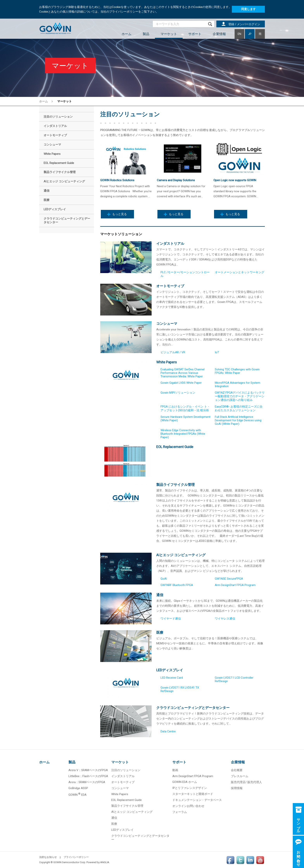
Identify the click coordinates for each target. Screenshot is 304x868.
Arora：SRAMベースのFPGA (87, 782)
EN (239, 34)
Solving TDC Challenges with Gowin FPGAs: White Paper (237, 371)
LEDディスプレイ (170, 670)
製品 (146, 34)
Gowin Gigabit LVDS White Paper (181, 383)
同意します (248, 9)
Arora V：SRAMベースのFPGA (88, 770)
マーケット (169, 34)
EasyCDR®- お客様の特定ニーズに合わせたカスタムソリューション (239, 408)
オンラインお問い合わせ (188, 806)
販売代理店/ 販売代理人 (246, 782)
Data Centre (168, 731)
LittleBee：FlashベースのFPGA (88, 776)
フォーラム (180, 812)
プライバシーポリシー (76, 857)
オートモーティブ (170, 286)
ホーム (127, 34)
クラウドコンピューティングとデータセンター (193, 708)
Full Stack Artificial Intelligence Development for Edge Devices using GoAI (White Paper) (238, 420)
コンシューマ (167, 324)
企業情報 (219, 34)
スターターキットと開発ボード (193, 794)
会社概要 (237, 770)
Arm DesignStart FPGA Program (235, 585)
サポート (195, 34)
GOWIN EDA (77, 795)
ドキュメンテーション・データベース (197, 800)
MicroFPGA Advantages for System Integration (237, 384)
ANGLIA (105, 862)
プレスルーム (240, 776)
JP (250, 34)
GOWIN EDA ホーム (185, 782)
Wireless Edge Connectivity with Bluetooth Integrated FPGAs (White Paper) (183, 434)
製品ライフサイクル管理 (175, 485)
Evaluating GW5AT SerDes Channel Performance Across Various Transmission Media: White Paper (183, 373)
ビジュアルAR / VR (173, 352)
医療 (160, 632)
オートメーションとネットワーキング (240, 272)
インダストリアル (170, 244)
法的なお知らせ (48, 857)
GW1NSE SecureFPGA (229, 579)
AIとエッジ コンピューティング (181, 555)
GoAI (164, 579)
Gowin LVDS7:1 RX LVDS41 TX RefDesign (180, 689)
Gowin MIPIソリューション (178, 393)
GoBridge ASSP (78, 788)
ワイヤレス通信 (225, 619)
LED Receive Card (172, 678)
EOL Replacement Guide (175, 447)
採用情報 (237, 788)
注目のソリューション (126, 770)
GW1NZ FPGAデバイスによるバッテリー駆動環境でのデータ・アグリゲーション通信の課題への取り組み (240, 396)
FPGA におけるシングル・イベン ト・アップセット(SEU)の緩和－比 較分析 (185, 408)
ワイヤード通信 (171, 619)
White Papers (167, 362)
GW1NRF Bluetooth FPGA (177, 585)
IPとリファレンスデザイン (190, 788)
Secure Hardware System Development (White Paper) (185, 419)
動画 (175, 770)
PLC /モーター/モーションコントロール (185, 274)
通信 (160, 595)
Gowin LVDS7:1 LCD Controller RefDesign (234, 679)
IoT (217, 352)
